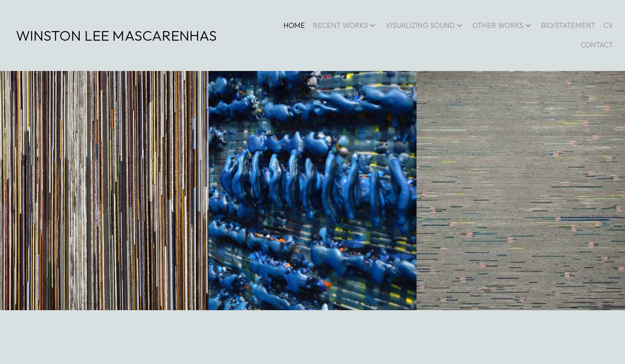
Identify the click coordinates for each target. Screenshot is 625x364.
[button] (373, 26)
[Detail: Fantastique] (313, 191)
